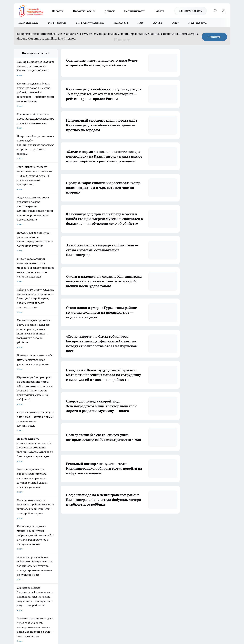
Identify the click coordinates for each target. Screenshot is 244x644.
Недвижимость (135, 11)
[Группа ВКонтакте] (162, 556)
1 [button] (91, 524)
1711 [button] (147, 524)
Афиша (158, 23)
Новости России (84, 11)
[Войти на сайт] (224, 11)
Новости (58, 11)
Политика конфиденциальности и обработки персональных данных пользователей (53, 601)
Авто (141, 23)
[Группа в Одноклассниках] (170, 556)
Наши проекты (197, 23)
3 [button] (107, 524)
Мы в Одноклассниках (90, 23)
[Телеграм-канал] (179, 556)
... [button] (139, 524)
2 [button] (99, 524)
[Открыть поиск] (215, 11)
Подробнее (101, 610)
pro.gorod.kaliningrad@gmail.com (46, 591)
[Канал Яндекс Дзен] (187, 556)
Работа (159, 11)
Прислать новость (191, 11)
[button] (154, 524)
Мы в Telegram (57, 23)
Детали (111, 610)
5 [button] (123, 524)
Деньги (110, 11)
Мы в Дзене (121, 23)
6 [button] (131, 524)
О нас (175, 23)
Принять (214, 37)
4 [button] (115, 524)
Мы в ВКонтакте (28, 23)
